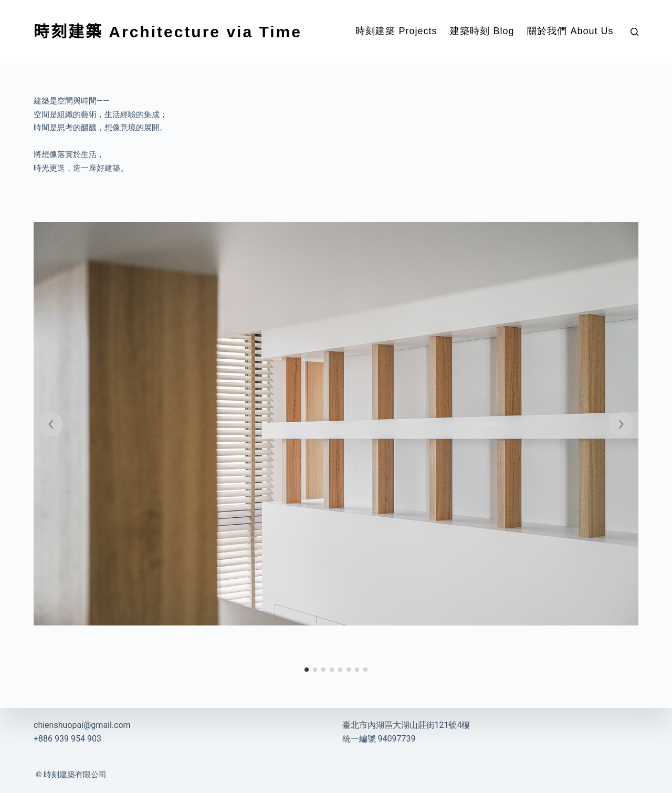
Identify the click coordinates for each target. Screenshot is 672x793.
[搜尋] (634, 32)
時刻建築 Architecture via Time (168, 32)
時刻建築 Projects (396, 31)
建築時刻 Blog (482, 31)
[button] (51, 424)
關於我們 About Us (570, 31)
